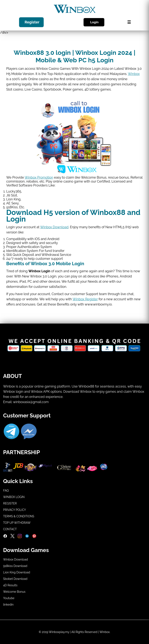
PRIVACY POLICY (15, 510)
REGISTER (10, 503)
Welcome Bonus (14, 592)
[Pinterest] (34, 537)
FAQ (6, 491)
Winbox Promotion (39, 177)
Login (94, 22)
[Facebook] (5, 537)
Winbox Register (85, 299)
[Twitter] (12, 537)
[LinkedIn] (27, 537)
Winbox (134, 74)
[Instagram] (20, 537)
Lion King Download (17, 572)
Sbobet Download (15, 579)
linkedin (8, 605)
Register (32, 22)
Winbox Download (54, 227)
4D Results (10, 585)
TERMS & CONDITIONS (19, 516)
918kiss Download (15, 566)
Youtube (9, 598)
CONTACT (10, 529)
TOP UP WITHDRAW (17, 523)
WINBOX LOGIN (14, 497)
